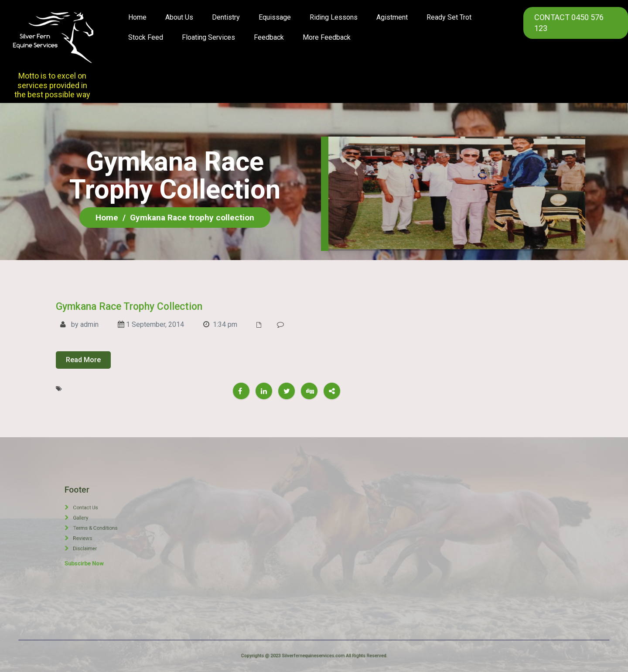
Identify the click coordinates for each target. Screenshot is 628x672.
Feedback (269, 37)
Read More (83, 360)
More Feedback (327, 37)
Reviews (99, 529)
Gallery (98, 523)
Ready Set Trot (449, 17)
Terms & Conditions (102, 526)
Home (137, 17)
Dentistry (226, 17)
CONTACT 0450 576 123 (569, 23)
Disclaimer (99, 532)
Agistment (392, 17)
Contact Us (99, 520)
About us (179, 17)
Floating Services (208, 37)
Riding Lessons (334, 17)
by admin (79, 324)
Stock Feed (146, 37)
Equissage (275, 17)
